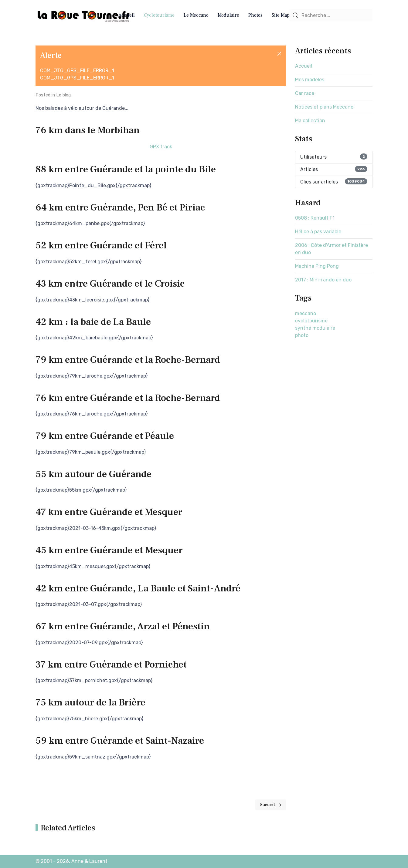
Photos (255, 15)
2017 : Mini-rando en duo (323, 280)
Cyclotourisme (159, 15)
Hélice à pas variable (318, 232)
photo (302, 335)
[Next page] (271, 805)
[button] (279, 54)
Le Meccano (196, 15)
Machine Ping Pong (317, 266)
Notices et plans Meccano (324, 107)
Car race (305, 93)
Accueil (127, 15)
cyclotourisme (311, 321)
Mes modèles (310, 80)
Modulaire (228, 15)
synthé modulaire (315, 328)
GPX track (161, 147)
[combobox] (331, 15)
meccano (306, 313)
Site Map (281, 15)
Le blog (63, 95)
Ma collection (310, 121)
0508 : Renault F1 (315, 218)
